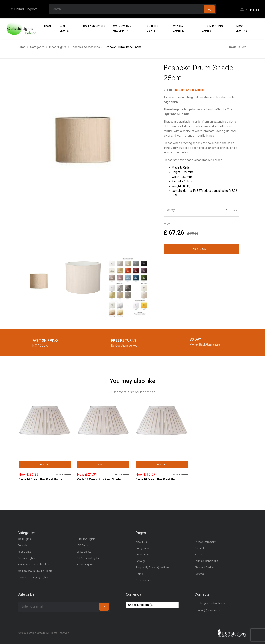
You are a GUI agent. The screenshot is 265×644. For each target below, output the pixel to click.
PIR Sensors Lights (88, 558)
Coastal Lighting (179, 28)
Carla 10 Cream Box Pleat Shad (157, 479)
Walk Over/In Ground (122, 28)
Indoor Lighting (242, 28)
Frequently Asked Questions (152, 567)
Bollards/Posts (94, 26)
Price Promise (144, 580)
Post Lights (24, 552)
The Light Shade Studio (189, 90)
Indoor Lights (58, 47)
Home (48, 26)
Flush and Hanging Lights (33, 577)
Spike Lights (84, 552)
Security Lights (152, 28)
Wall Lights (64, 28)
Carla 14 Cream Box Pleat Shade (40, 479)
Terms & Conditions (206, 561)
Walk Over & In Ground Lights (35, 571)
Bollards (23, 545)
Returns (199, 574)
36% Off (45, 465)
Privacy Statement (205, 542)
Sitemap (199, 555)
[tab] (201, 210)
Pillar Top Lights (86, 539)
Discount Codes (204, 567)
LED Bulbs (83, 545)
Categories (37, 47)
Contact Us (142, 555)
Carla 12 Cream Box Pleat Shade (99, 479)
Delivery (140, 561)
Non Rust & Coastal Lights (33, 565)
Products (200, 548)
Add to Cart (201, 249)
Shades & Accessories (85, 47)
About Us (141, 542)
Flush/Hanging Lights (212, 28)
